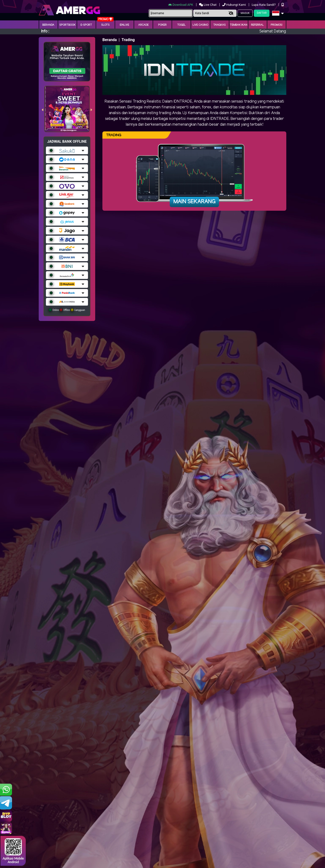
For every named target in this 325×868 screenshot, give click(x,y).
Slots (105, 25)
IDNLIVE (124, 25)
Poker (162, 25)
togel (181, 25)
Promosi (276, 25)
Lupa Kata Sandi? (264, 5)
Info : (45, 31)
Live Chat (208, 5)
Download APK (181, 5)
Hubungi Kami (234, 5)
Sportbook (67, 25)
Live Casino (200, 25)
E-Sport (86, 25)
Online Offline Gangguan (67, 310)
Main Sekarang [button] (194, 202)
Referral (257, 25)
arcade (143, 25)
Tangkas (219, 25)
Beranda (48, 25)
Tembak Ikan (239, 25)
